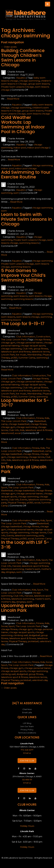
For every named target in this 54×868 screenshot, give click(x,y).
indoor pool (20, 148)
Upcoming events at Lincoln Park (23, 608)
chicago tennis (36, 457)
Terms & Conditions (27, 733)
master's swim (32, 569)
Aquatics (21, 78)
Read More (13, 99)
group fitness (41, 349)
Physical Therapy (17, 503)
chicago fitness (42, 340)
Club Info (28, 349)
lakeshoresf (7, 433)
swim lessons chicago (38, 114)
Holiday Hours (27, 826)
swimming (7, 299)
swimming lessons (29, 243)
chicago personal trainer (30, 343)
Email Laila (27, 712)
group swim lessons (39, 84)
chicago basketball (19, 424)
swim (16, 193)
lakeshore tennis (41, 352)
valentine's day (40, 680)
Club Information (26, 337)
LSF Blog (27, 723)
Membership (34, 355)
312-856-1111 (27, 780)
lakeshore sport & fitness (39, 430)
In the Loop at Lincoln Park (24, 469)
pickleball (33, 641)
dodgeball (34, 635)
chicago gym (8, 343)
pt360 (14, 358)
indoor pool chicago (38, 148)
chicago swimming (30, 81)
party (4, 503)
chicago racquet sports (33, 346)
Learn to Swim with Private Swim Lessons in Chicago (26, 219)
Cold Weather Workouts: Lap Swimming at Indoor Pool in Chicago (23, 125)
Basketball (40, 421)
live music (21, 355)
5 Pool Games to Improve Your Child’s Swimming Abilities (23, 275)
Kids (47, 418)
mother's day (8, 602)
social (18, 433)
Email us (27, 753)
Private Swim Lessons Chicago (18, 87)
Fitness (40, 418)
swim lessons (20, 296)
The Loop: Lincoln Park (14, 340)
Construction (43, 337)
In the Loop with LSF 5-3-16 (25, 545)
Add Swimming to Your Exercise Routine (26, 175)
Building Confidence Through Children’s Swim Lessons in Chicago (23, 58)
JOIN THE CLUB (27, 761)
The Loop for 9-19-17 (23, 324)
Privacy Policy (27, 730)
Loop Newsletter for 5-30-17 (25, 403)
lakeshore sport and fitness (16, 352)
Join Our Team (27, 726)
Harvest (16, 566)
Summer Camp (27, 358)
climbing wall (21, 635)
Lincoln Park (8, 355)
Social (4, 626)
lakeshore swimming (40, 500)
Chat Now (27, 709)
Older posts (9, 47)
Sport (4, 487)
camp (4, 424)
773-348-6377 (27, 750)
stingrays (11, 572)
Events (24, 500)
